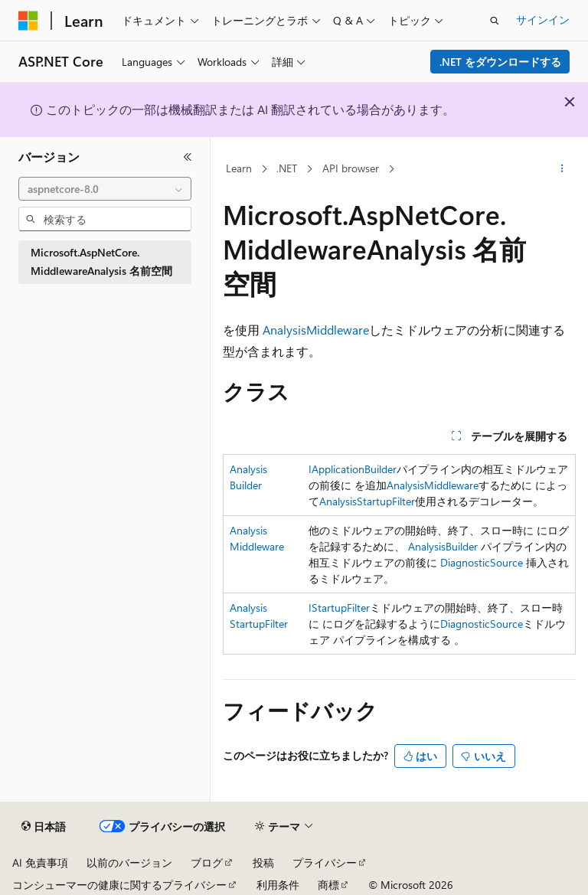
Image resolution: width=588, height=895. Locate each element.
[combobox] (105, 189)
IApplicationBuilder (353, 469)
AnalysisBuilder (443, 546)
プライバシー (325, 862)
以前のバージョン (129, 862)
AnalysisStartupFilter (367, 501)
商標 (328, 885)
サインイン (543, 20)
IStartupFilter (339, 608)
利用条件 (278, 885)
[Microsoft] (28, 21)
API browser (351, 168)
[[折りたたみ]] (188, 157)
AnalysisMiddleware (316, 330)
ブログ (207, 862)
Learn (239, 168)
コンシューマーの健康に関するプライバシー (119, 885)
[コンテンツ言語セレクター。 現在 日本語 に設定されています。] (44, 827)
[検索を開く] (495, 21)
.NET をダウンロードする (500, 62)
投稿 (263, 862)
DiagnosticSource (482, 562)
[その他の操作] (562, 169)
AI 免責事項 (40, 862)
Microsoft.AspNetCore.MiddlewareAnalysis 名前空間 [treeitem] (101, 262)
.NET (287, 168)
